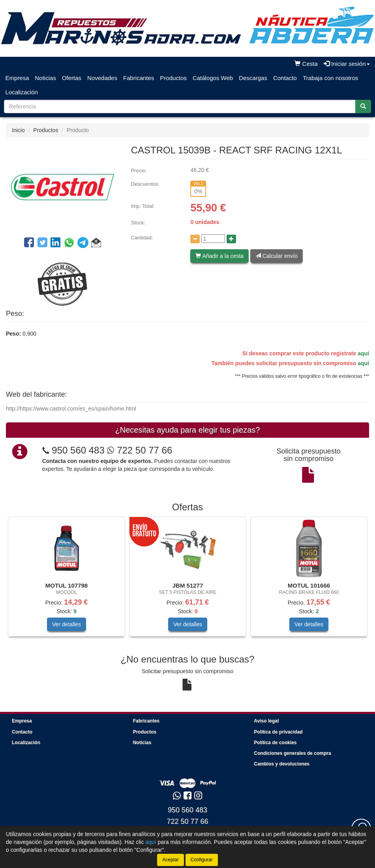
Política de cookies (275, 743)
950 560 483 (78, 450)
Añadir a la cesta (219, 256)
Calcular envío (277, 256)
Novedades (102, 78)
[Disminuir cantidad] (195, 239)
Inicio (18, 130)
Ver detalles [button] (67, 624)
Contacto (285, 78)
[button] (96, 244)
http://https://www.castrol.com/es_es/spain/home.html (71, 409)
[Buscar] (363, 106)
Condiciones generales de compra (292, 753)
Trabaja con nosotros (330, 78)
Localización (22, 92)
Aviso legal (266, 721)
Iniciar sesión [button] (347, 64)
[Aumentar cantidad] (231, 239)
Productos (173, 78)
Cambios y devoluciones (282, 764)
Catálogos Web (213, 78)
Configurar (202, 860)
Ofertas (72, 78)
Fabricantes (139, 78)
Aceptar (170, 860)
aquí (363, 353)
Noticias (46, 78)
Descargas (253, 78)
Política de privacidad (278, 732)
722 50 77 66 (140, 450)
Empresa (17, 78)
